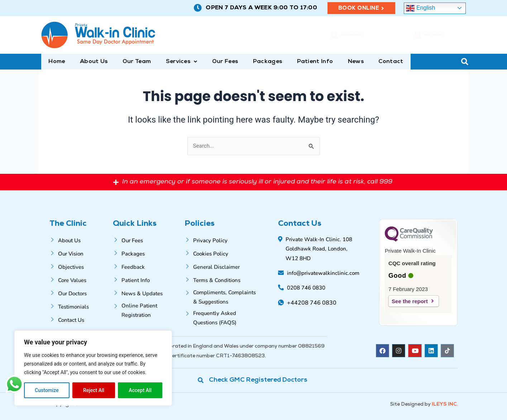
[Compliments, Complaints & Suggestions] (221, 296)
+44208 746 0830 (356, 35)
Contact (374, 62)
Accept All (140, 390)
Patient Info (302, 62)
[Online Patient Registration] (148, 310)
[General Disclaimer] (221, 266)
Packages (257, 62)
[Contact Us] (80, 319)
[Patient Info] (148, 279)
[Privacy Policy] (221, 240)
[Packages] (148, 253)
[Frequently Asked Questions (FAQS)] (221, 317)
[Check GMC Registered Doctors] (254, 380)
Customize (47, 390)
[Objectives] (80, 266)
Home (56, 62)
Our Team (132, 62)
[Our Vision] (80, 253)
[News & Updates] (148, 293)
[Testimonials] (80, 306)
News (341, 62)
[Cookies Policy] (221, 253)
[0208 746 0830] (402, 35)
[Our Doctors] (80, 293)
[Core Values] (80, 279)
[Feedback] (148, 266)
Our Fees (216, 62)
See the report (410, 301)
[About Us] (80, 240)
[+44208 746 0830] (317, 35)
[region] (93, 368)
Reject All (94, 390)
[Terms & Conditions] (221, 279)
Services (175, 62)
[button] (175, 62)
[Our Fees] (148, 240)
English (420, 8)
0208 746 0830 (437, 35)
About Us (91, 62)
